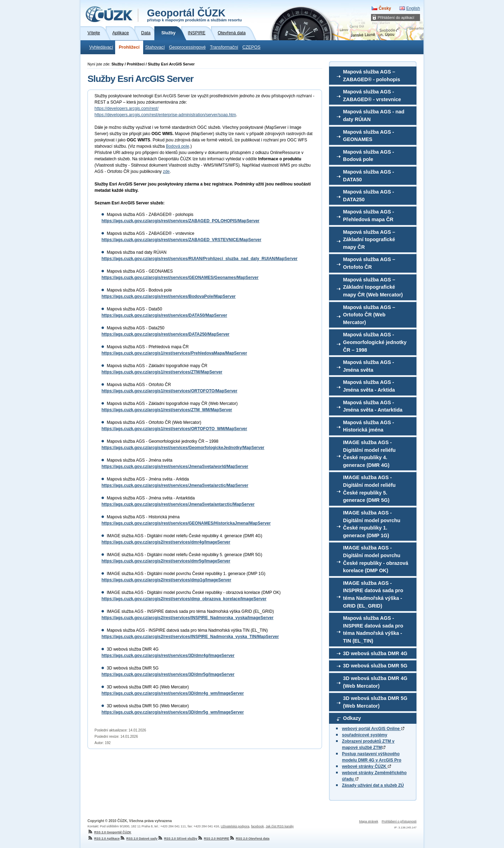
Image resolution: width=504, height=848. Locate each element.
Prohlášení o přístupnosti (399, 821)
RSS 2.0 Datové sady (139, 839)
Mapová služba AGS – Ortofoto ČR (369, 263)
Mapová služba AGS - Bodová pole (369, 156)
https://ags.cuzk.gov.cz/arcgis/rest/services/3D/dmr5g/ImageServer (168, 674)
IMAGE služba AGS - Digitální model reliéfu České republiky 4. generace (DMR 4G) (369, 454)
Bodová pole (178, 146)
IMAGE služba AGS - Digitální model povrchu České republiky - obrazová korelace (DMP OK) (376, 559)
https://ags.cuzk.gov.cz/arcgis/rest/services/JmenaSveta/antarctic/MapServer (178, 504)
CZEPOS (251, 47)
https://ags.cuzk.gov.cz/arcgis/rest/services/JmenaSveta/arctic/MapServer (175, 485)
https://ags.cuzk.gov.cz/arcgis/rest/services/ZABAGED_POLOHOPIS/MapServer (180, 221)
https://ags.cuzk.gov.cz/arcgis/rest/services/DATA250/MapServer (165, 334)
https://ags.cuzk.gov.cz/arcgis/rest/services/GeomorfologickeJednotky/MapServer (183, 448)
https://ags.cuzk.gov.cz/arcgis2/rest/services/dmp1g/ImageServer (166, 580)
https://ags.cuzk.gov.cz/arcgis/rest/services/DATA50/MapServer (164, 315)
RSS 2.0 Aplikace (104, 839)
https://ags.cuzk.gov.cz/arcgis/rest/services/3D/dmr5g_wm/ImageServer (173, 712)
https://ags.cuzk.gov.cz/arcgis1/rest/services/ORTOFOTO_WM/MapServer (174, 429)
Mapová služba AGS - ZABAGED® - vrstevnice (372, 96)
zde (166, 171)
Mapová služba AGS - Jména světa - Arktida (369, 386)
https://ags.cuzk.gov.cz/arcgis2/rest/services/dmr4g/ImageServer (166, 542)
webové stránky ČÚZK (366, 766)
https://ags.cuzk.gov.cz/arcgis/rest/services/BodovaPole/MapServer (169, 296)
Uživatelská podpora (235, 826)
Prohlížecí (129, 47)
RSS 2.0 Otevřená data (249, 839)
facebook (257, 826)
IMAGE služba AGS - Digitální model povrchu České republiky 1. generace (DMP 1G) (372, 524)
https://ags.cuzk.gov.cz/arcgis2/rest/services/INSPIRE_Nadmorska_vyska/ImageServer (187, 618)
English (413, 8)
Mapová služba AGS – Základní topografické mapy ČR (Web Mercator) (373, 287)
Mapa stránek (369, 821)
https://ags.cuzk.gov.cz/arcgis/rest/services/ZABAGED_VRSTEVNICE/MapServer (181, 240)
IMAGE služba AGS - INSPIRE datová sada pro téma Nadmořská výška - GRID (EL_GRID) (373, 594)
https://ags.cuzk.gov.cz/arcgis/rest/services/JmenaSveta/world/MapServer (175, 467)
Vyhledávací (101, 47)
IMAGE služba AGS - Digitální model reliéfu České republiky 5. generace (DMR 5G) (369, 489)
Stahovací (155, 47)
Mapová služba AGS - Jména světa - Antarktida (373, 406)
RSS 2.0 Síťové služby (177, 839)
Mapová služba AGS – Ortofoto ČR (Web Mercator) (369, 315)
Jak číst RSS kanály (280, 826)
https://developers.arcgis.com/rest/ (127, 108)
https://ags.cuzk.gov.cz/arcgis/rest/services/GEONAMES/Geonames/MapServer (180, 278)
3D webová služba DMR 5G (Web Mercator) (375, 702)
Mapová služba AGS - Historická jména (369, 426)
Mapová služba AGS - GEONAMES (369, 136)
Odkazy (352, 718)
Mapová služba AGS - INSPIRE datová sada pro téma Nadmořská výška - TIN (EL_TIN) (373, 629)
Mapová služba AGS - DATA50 (369, 176)
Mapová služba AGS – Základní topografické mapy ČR (369, 240)
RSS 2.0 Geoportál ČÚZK (109, 832)
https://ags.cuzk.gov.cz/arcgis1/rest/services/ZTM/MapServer (162, 372)
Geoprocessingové (187, 47)
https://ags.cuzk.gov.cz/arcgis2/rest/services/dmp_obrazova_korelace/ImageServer (184, 599)
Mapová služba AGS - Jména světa (369, 366)
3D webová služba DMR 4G (375, 653)
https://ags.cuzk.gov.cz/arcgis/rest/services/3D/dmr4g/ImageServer (168, 656)
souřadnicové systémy (365, 735)
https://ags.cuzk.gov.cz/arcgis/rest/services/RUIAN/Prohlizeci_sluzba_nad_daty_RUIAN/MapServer (199, 259)
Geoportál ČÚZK (194, 15)
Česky (385, 8)
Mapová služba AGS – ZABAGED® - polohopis (372, 76)
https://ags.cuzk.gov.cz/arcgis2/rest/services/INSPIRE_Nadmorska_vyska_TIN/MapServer (190, 637)
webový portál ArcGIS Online (373, 729)
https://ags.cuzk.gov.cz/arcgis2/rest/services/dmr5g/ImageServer (166, 561)
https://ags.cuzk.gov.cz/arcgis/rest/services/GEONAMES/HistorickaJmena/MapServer (186, 523)
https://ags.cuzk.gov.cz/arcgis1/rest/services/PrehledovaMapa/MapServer (174, 353)
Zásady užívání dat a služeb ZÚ (373, 785)
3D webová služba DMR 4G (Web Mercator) (375, 682)
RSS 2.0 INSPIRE (213, 839)
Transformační (224, 47)
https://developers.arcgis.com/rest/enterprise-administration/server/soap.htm (165, 115)
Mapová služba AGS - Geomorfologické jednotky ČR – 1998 (375, 342)
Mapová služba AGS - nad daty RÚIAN (374, 115)
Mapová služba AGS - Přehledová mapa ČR (369, 216)
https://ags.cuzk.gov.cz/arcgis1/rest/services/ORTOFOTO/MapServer (169, 391)
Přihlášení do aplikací (396, 17)
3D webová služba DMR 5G (375, 666)
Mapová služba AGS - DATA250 (369, 196)
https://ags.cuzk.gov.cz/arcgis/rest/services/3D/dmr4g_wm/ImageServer (173, 693)
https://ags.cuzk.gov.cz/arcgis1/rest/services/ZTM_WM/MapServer (167, 410)
